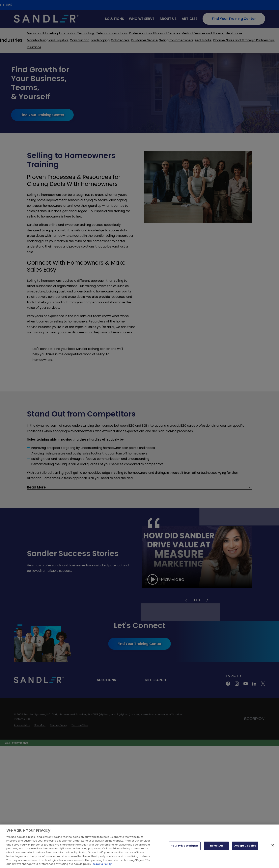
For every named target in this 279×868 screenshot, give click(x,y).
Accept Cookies (245, 851)
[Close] (273, 851)
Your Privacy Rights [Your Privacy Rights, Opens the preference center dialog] (185, 851)
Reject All (216, 851)
